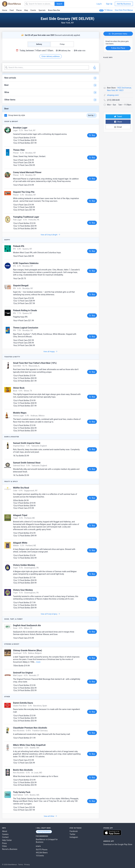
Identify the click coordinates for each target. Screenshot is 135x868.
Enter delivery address (51, 56)
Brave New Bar (54, 10)
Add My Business (124, 4)
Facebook (74, 831)
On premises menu (118, 34)
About (5, 831)
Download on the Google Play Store (118, 844)
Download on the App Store (112, 833)
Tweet (118, 116)
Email (118, 127)
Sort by (92, 115)
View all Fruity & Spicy (50, 614)
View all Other (50, 816)
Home (5, 10)
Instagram (74, 837)
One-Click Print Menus (124, 10)
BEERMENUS (11, 4)
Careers (5, 834)
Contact (5, 837)
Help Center (7, 840)
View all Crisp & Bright (50, 235)
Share (118, 122)
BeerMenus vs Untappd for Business (47, 841)
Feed (12, 10)
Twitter (72, 834)
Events (33, 10)
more (38, 662)
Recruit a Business (10, 849)
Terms (21, 865)
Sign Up (109, 4)
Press (4, 843)
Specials (42, 10)
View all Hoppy (50, 352)
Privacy (27, 865)
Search (59, 4)
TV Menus (108, 10)
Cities (4, 846)
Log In (99, 4)
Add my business (44, 832)
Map (26, 10)
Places (19, 10)
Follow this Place (118, 48)
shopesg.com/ (113, 95)
